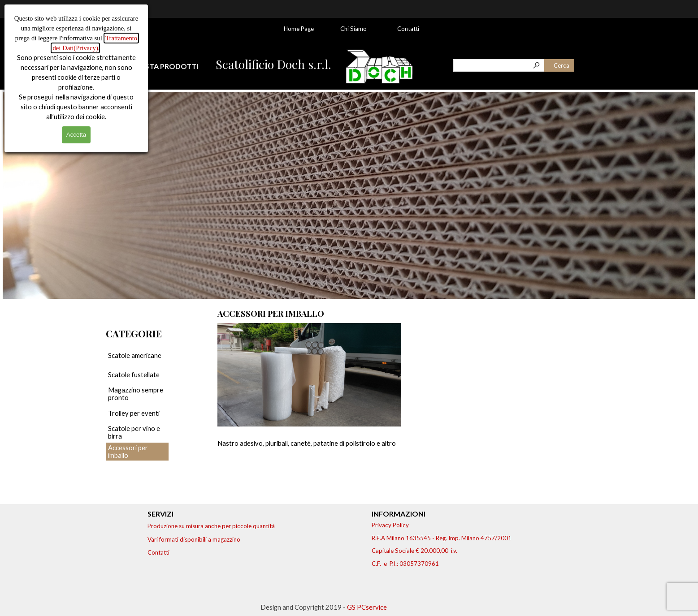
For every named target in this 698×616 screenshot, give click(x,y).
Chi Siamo (353, 29)
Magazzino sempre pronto (136, 394)
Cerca (561, 65)
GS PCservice (367, 607)
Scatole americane (135, 355)
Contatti (408, 29)
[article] (309, 403)
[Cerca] (499, 65)
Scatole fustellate (134, 375)
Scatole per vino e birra (134, 432)
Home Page (299, 29)
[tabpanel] (173, 66)
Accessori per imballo (128, 452)
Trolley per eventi (134, 413)
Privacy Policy (390, 525)
